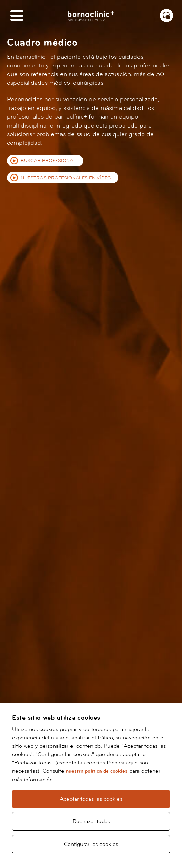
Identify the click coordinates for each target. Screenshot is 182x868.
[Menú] (17, 16)
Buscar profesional (48, 161)
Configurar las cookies (91, 844)
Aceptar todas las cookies (91, 799)
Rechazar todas (91, 821)
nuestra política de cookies (97, 771)
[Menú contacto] (166, 16)
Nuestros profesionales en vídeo (66, 178)
